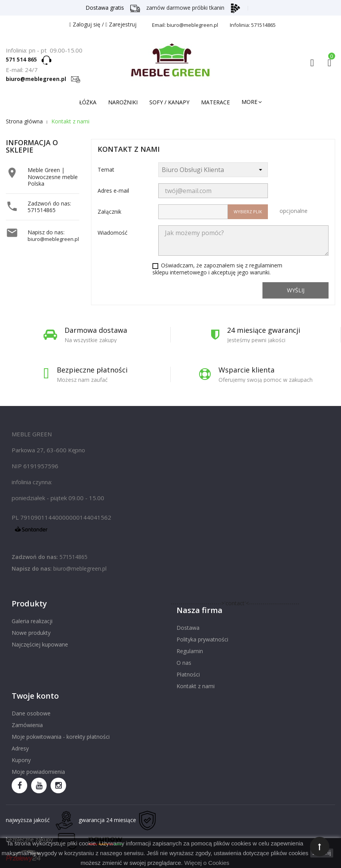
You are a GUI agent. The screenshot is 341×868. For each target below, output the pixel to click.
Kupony (21, 760)
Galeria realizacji (32, 621)
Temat (106, 170)
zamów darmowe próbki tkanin (193, 8)
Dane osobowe (31, 713)
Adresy (20, 748)
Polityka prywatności (202, 639)
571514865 (42, 210)
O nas (184, 663)
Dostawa (188, 628)
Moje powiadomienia (38, 772)
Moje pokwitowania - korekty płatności (61, 737)
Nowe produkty (31, 633)
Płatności (188, 674)
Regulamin (190, 651)
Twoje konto (35, 696)
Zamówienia (27, 725)
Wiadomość (113, 233)
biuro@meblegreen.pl (43, 79)
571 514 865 (24, 59)
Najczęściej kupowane (40, 644)
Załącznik (109, 212)
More (249, 102)
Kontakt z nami (196, 686)
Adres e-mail (113, 191)
